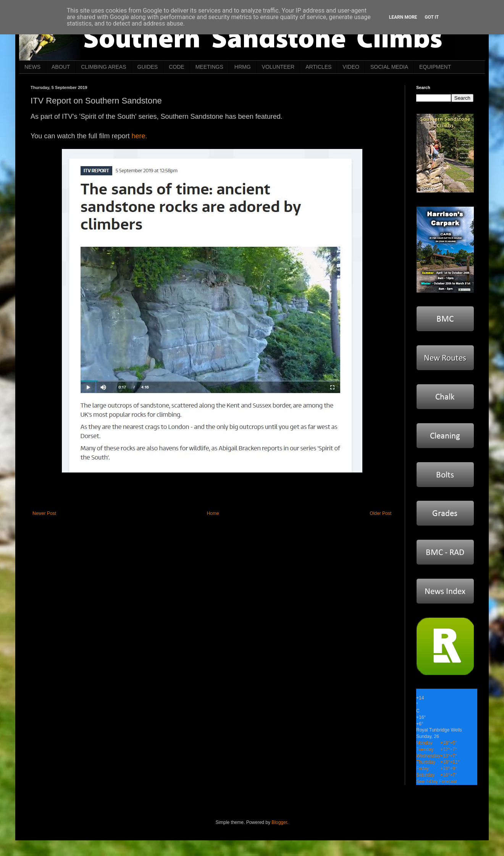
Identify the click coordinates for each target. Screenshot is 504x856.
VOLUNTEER (278, 67)
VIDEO (351, 67)
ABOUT (61, 67)
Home (213, 513)
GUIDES (148, 67)
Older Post (380, 513)
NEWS (32, 67)
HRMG (243, 67)
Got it (432, 17)
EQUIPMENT (435, 67)
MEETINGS (209, 67)
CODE (176, 67)
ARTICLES (318, 67)
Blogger (279, 822)
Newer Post (44, 513)
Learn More (403, 17)
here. (139, 136)
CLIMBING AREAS (103, 67)
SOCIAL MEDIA (389, 67)
